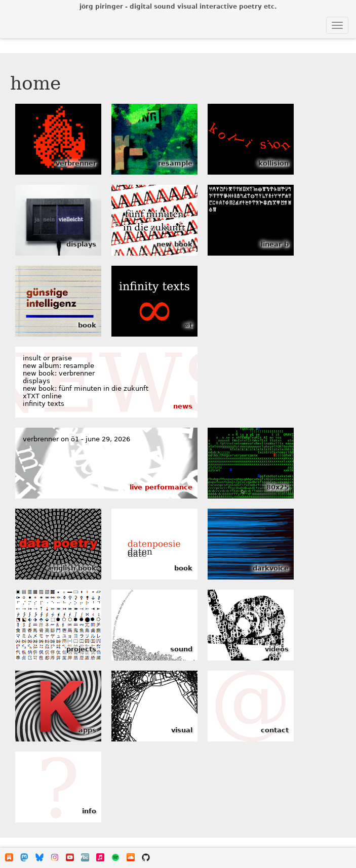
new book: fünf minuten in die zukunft (86, 388)
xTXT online (42, 396)
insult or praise (47, 358)
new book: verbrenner (59, 373)
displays (36, 381)
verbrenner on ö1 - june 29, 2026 (76, 439)
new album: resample (58, 366)
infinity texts (44, 404)
